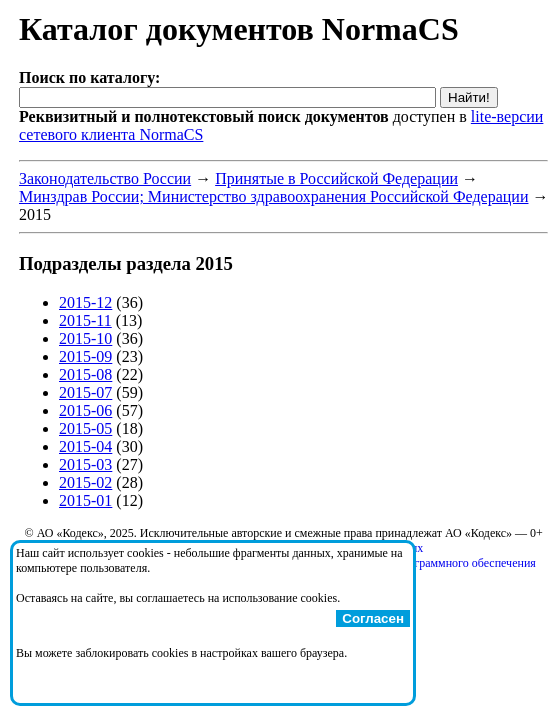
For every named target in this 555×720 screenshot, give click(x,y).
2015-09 (85, 356)
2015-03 (85, 464)
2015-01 (85, 500)
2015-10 (85, 338)
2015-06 (85, 410)
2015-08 (85, 374)
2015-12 (85, 302)
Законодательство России (105, 178)
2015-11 (85, 320)
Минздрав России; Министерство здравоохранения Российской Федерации (273, 196)
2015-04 (85, 446)
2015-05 (85, 428)
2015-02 (85, 482)
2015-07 (85, 392)
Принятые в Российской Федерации (336, 178)
